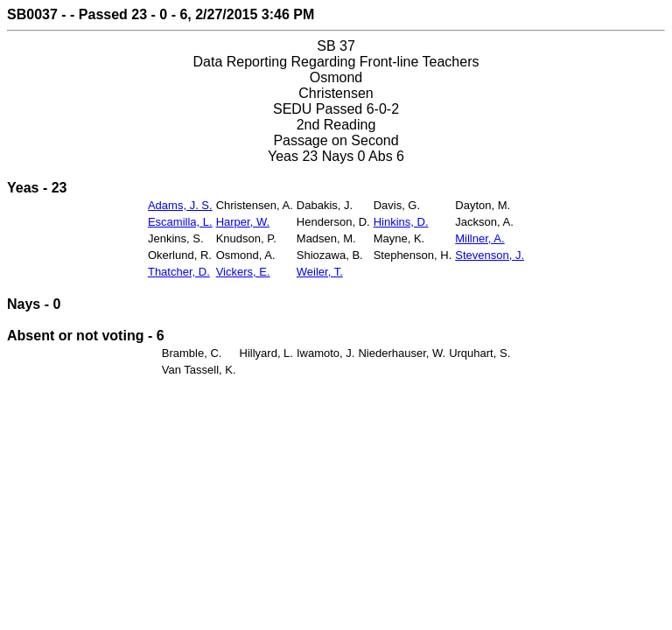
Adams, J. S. (180, 205)
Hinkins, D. (401, 222)
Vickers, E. (243, 272)
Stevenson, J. (490, 255)
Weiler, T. (320, 272)
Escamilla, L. (180, 222)
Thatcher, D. (179, 272)
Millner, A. (479, 238)
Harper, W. (243, 222)
